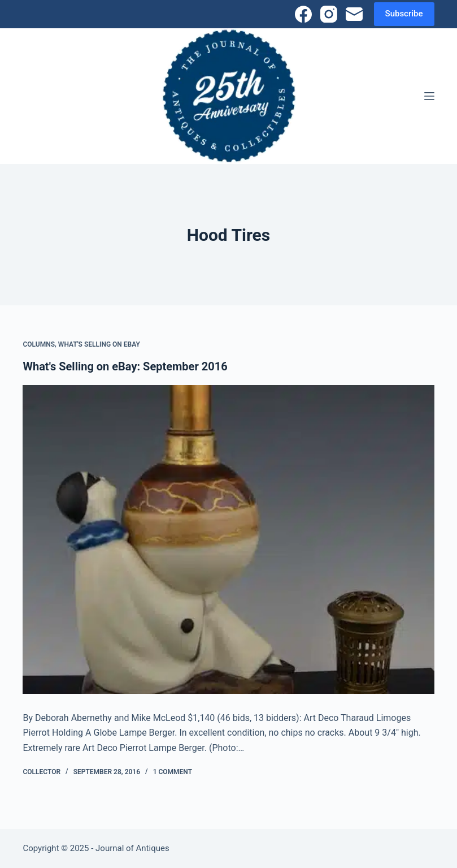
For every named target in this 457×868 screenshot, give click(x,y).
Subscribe (404, 14)
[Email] (354, 14)
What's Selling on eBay (99, 344)
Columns (39, 344)
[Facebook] (303, 14)
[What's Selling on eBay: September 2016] (228, 539)
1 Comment (173, 772)
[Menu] (429, 96)
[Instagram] (329, 14)
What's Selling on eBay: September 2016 (125, 366)
